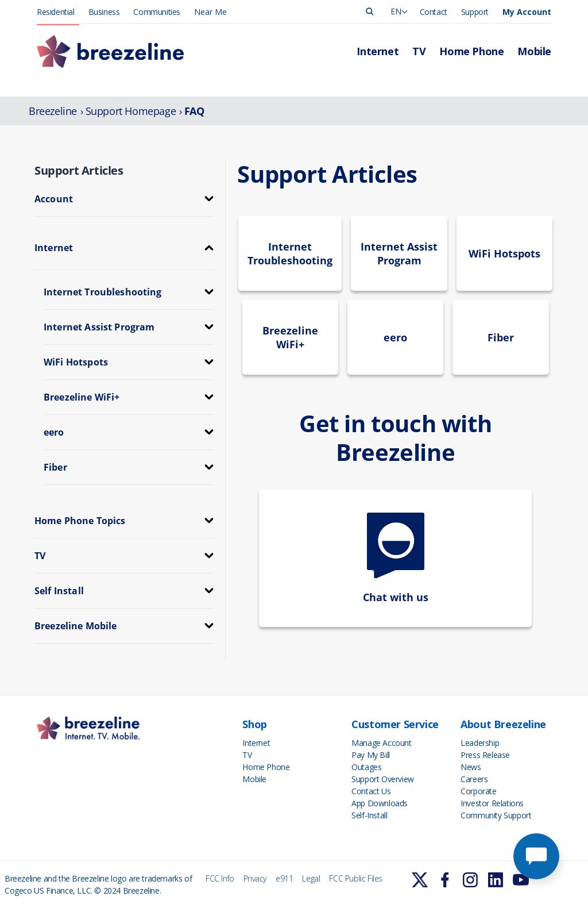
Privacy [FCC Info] (255, 878)
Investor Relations (492, 803)
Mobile (534, 51)
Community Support (496, 815)
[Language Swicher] (398, 11)
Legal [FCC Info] (311, 878)
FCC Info (220, 878)
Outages (366, 767)
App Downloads (380, 803)
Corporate (478, 791)
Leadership (480, 743)
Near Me (210, 12)
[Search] (370, 11)
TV (419, 51)
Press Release (485, 755)
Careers (474, 779)
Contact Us (371, 791)
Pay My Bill (371, 755)
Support (475, 12)
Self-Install (369, 815)
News (471, 767)
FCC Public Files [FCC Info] (356, 878)
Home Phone (471, 51)
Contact (434, 12)
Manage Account (381, 743)
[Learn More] (420, 880)
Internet (378, 51)
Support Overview (383, 779)
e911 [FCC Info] (284, 878)
